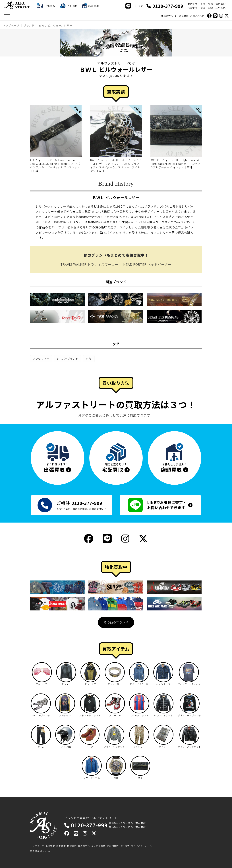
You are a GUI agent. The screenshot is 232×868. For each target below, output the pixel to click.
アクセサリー (41, 359)
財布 (89, 359)
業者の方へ (167, 16)
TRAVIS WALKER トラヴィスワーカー (89, 264)
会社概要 (125, 846)
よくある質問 (182, 16)
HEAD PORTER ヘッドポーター (147, 264)
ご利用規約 (113, 846)
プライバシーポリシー (143, 846)
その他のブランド (116, 622)
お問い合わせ (197, 16)
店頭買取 (72, 846)
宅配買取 (61, 846)
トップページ (37, 846)
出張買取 (50, 846)
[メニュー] (7, 16)
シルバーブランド (68, 359)
